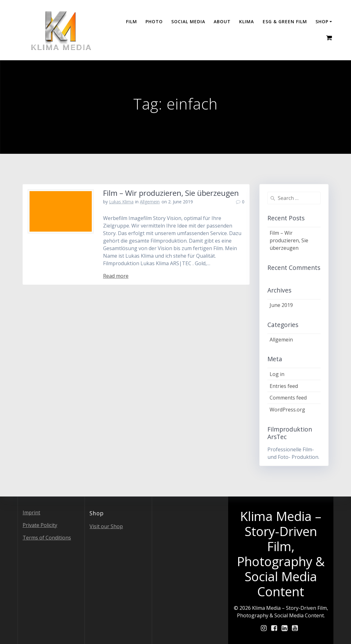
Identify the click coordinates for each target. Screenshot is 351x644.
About (222, 21)
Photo (154, 21)
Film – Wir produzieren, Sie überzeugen (171, 193)
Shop (322, 21)
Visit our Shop (106, 526)
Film (132, 21)
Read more (116, 276)
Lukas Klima (121, 202)
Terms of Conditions (47, 538)
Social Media (188, 21)
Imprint (31, 513)
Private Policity (40, 525)
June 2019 (281, 305)
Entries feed (284, 386)
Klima (247, 21)
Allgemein (150, 202)
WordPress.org (287, 410)
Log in (277, 374)
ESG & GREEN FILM (285, 21)
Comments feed (288, 398)
